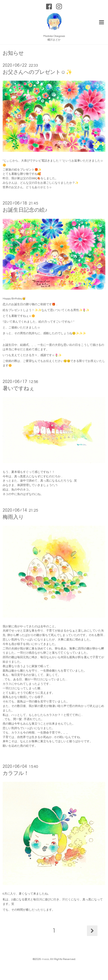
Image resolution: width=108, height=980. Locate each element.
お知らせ (13, 53)
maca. (45, 959)
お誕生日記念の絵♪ (25, 210)
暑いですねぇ (18, 389)
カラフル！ (16, 773)
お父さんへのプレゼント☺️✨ (37, 72)
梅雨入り (13, 517)
